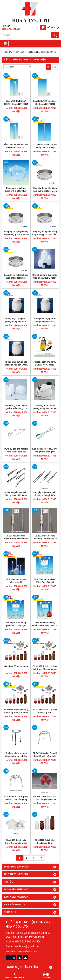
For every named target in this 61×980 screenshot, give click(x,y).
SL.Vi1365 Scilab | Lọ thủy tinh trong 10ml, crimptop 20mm (16, 713)
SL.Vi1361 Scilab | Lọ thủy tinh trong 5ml (45, 711)
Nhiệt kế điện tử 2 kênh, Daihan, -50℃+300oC (45, 363)
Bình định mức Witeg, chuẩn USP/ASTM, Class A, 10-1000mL (45, 626)
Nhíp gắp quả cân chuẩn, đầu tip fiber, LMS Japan (16, 494)
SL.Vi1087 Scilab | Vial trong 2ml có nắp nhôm (16, 842)
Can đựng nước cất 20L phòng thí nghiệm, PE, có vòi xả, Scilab (45, 408)
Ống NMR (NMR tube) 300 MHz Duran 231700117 (16, 146)
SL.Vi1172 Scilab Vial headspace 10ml (45, 842)
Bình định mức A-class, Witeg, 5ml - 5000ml (45, 581)
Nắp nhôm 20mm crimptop (16, 666)
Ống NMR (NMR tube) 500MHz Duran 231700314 (16, 103)
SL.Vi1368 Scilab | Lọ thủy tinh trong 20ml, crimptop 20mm (45, 669)
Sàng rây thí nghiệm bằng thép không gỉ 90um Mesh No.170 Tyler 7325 (45, 191)
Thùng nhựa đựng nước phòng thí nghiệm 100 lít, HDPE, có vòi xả (16, 365)
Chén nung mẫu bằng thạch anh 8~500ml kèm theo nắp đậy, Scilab (16, 191)
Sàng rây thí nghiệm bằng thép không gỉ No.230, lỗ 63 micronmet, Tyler (45, 235)
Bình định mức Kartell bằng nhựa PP (16, 581)
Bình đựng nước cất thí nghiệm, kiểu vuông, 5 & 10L (16, 408)
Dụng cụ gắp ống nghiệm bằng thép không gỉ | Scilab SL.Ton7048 (16, 452)
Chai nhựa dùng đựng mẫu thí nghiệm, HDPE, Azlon (45, 276)
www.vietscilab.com (28, 951)
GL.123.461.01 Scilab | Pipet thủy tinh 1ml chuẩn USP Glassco (45, 539)
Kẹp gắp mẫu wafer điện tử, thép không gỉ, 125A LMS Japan (45, 495)
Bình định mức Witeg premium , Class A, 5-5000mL (16, 626)
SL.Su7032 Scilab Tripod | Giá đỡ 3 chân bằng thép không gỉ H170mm (16, 800)
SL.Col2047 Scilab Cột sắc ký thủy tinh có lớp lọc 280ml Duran (45, 148)
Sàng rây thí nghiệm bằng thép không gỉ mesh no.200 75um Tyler (16, 235)
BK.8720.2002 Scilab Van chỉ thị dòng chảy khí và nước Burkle (45, 800)
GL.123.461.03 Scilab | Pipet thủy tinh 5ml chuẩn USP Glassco (16, 539)
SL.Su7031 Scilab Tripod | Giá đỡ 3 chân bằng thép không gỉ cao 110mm (45, 756)
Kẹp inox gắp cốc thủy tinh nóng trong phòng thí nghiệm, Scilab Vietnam (45, 452)
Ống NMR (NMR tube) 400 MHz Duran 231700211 (45, 103)
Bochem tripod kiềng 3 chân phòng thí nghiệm (16, 755)
